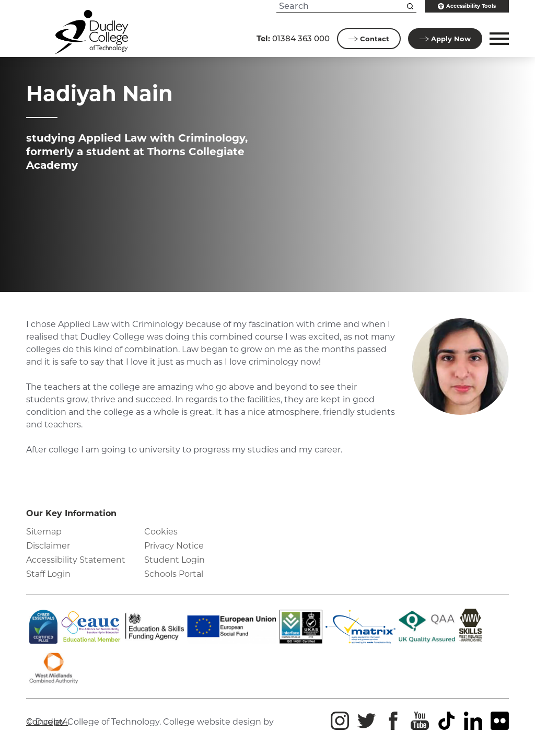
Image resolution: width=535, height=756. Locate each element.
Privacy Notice (174, 546)
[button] (498, 39)
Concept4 (47, 722)
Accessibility (467, 6)
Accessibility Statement (76, 560)
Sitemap (44, 532)
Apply (445, 39)
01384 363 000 (293, 38)
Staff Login (48, 574)
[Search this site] (410, 6)
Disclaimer (48, 546)
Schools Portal (174, 574)
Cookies (161, 532)
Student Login (175, 560)
